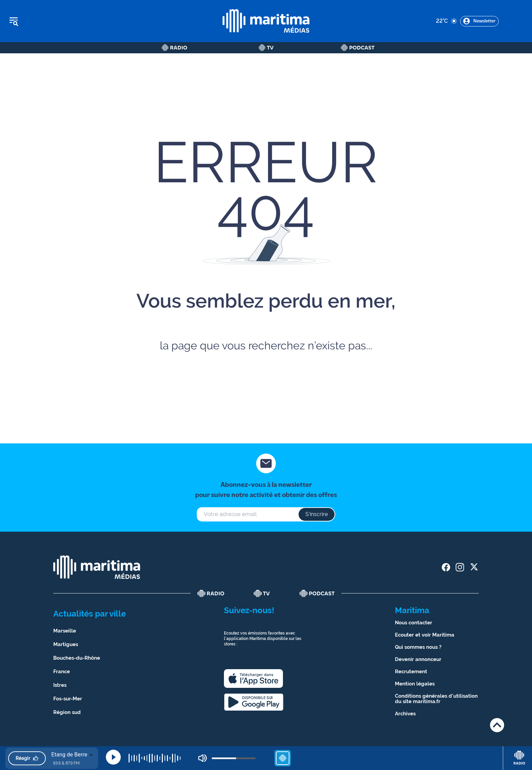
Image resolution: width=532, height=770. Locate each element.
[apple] (253, 679)
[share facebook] (446, 567)
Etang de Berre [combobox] (69, 755)
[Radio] (175, 48)
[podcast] (317, 593)
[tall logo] (266, 21)
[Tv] (266, 48)
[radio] (211, 593)
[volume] (234, 758)
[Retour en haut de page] (497, 725)
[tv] (262, 593)
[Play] (113, 757)
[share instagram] (460, 567)
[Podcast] (358, 48)
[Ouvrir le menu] (48, 21)
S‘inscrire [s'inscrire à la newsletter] (317, 514)
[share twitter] (474, 567)
